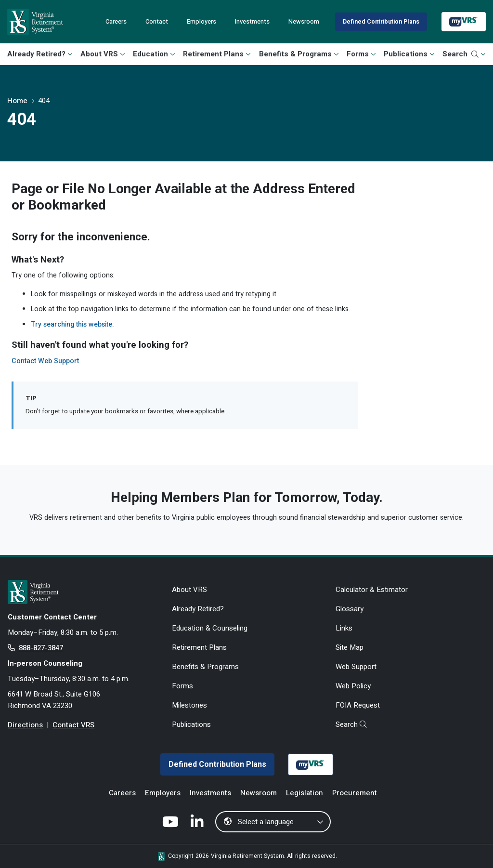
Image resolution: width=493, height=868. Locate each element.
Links (344, 628)
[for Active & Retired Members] (83, 592)
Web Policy (353, 686)
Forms (361, 54)
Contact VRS (73, 725)
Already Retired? (40, 54)
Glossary (350, 609)
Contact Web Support (45, 361)
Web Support (356, 667)
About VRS (103, 54)
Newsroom (304, 21)
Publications (409, 54)
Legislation (305, 793)
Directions (25, 725)
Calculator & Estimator (372, 590)
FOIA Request (358, 705)
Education (154, 54)
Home (17, 101)
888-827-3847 (41, 648)
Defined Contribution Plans (381, 22)
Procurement (355, 793)
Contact (157, 21)
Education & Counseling (210, 628)
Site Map (350, 647)
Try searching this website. (72, 324)
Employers (201, 21)
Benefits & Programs (299, 54)
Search (461, 54)
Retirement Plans (217, 54)
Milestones (189, 705)
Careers (116, 21)
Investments (252, 21)
